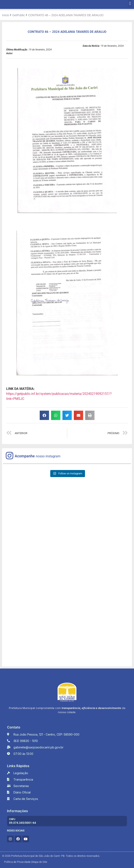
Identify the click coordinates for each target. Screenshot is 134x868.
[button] (130, 3)
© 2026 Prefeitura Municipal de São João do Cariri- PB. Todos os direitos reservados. (51, 856)
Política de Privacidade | (18, 862)
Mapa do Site (39, 862)
